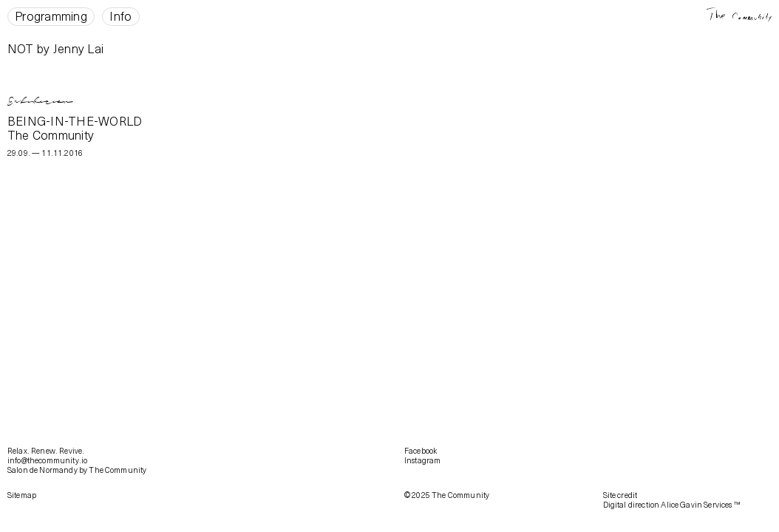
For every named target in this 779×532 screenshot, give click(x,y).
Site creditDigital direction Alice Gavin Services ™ (671, 500)
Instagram (422, 460)
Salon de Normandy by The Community (77, 470)
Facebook (421, 451)
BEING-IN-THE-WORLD (75, 121)
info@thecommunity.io (47, 460)
